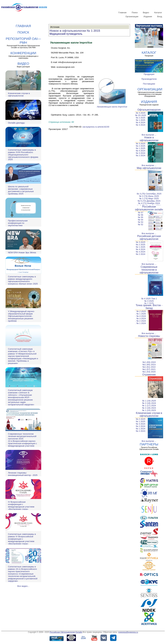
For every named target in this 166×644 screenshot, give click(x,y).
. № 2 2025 (140, 311)
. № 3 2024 (141, 318)
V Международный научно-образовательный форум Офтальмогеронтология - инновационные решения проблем (21, 316)
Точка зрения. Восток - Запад (149, 307)
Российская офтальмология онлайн (149, 208)
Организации (132, 16)
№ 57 (141, 213)
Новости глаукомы (149, 336)
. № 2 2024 (141, 321)
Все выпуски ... (149, 135)
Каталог (158, 13)
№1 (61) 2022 (149, 367)
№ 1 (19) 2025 (149, 401)
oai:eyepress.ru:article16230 (96, 127)
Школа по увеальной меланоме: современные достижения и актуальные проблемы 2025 (21, 190)
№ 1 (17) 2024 (149, 406)
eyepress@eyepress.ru (128, 632)
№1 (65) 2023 (149, 365)
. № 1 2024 (141, 323)
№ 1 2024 (141, 429)
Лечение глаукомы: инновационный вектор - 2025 (23, 474)
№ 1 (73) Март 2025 (149, 198)
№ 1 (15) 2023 (149, 410)
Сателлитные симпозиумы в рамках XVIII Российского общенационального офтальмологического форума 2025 (23, 155)
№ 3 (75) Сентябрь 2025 (149, 194)
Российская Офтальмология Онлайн (66, 632)
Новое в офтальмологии (149, 139)
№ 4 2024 (141, 122)
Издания (148, 16)
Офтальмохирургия (149, 110)
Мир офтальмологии (149, 168)
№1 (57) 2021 (149, 369)
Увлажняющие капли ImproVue (112, 106)
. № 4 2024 (141, 316)
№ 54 (141, 220)
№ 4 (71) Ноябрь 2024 (149, 203)
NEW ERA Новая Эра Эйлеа (22, 253)
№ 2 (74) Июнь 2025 (149, 196)
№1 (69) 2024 (149, 362)
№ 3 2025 (141, 113)
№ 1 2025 (141, 120)
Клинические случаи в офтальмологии (19, 95)
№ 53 (141, 222)
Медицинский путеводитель (66, 34)
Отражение (149, 375)
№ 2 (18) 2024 (149, 403)
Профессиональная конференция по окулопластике (18, 223)
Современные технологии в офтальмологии (149, 270)
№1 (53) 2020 (149, 372)
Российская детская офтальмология (149, 238)
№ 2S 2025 (141, 115)
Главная (122, 13)
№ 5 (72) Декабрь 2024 (149, 201)
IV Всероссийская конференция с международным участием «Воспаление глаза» (21, 506)
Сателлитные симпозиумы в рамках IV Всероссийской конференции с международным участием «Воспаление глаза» (22, 539)
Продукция (149, 74)
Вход (160, 16)
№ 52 (141, 224)
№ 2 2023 (141, 431)
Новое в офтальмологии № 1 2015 (75, 31)
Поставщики (149, 84)
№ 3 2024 (141, 125)
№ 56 (141, 215)
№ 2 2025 (141, 118)
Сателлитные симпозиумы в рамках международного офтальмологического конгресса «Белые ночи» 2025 (23, 280)
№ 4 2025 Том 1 (149, 299)
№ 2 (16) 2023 (149, 408)
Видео (146, 13)
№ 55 (141, 217)
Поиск (135, 13)
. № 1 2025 (141, 314)
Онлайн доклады (16, 123)
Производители (149, 79)
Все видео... (23, 586)
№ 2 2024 (141, 155)
